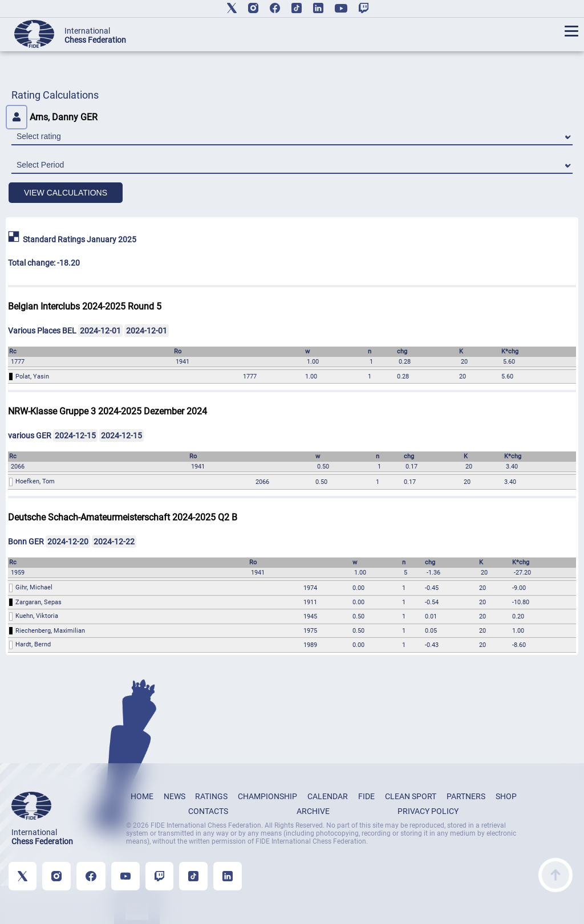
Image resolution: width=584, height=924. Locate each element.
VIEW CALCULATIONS (66, 193)
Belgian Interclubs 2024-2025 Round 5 (85, 306)
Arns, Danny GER (52, 117)
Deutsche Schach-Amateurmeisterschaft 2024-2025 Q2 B (123, 517)
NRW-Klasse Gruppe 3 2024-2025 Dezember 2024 (108, 411)
